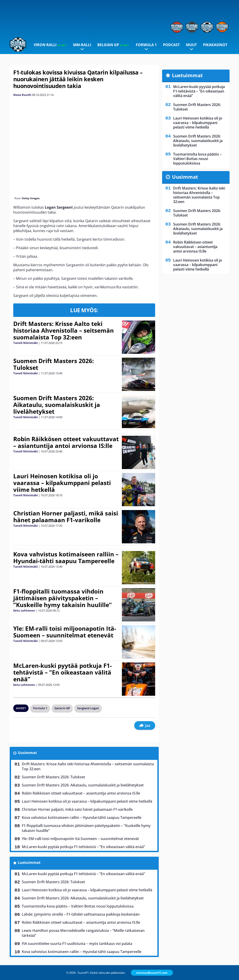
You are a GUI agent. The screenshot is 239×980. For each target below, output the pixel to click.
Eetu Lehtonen (24, 610)
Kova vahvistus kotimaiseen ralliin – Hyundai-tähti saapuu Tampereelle (66, 558)
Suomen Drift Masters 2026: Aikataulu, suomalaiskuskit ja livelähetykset (57, 405)
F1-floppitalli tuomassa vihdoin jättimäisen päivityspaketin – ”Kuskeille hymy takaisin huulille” (63, 598)
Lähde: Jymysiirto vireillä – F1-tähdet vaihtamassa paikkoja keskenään (81, 914)
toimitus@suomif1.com (152, 973)
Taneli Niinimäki (26, 343)
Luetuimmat (29, 863)
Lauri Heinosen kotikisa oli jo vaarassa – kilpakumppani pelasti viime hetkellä (62, 483)
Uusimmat (27, 753)
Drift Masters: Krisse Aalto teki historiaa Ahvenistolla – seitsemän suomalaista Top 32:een (64, 330)
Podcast (171, 45)
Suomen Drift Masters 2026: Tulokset (54, 364)
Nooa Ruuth (22, 95)
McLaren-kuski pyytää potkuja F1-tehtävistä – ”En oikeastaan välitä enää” (63, 672)
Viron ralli (50, 45)
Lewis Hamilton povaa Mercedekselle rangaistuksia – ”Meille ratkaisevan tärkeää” (83, 933)
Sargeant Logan (88, 708)
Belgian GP (113, 45)
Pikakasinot (215, 45)
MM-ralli (82, 45)
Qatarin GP (62, 708)
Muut (191, 45)
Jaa (145, 725)
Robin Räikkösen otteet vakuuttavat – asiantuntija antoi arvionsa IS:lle (66, 442)
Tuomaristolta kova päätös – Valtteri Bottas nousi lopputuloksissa (78, 906)
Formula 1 (146, 45)
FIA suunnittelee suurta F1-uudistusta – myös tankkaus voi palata (77, 944)
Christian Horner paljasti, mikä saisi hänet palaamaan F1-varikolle (66, 517)
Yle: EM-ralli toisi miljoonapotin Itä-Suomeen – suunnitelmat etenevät (65, 632)
